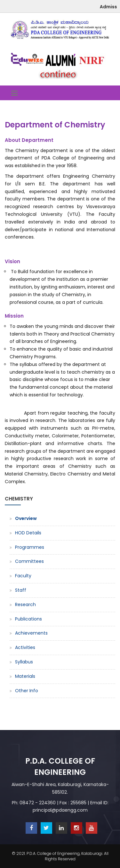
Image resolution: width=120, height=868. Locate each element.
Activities (25, 647)
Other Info (27, 691)
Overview (26, 518)
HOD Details (28, 533)
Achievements (31, 633)
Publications (28, 619)
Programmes (30, 547)
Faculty (23, 576)
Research (25, 604)
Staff (21, 590)
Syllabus (24, 662)
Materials (25, 676)
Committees (29, 561)
